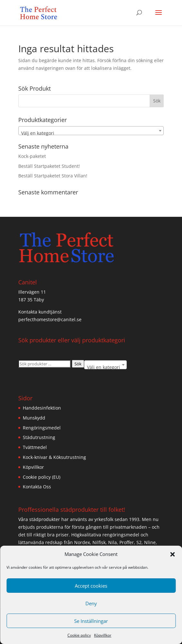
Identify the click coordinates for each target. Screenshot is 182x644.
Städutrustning (39, 437)
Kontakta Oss (37, 487)
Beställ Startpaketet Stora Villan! (53, 176)
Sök (78, 364)
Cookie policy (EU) (42, 477)
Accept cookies (91, 586)
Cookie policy (79, 635)
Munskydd (34, 418)
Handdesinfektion (42, 408)
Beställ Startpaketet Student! (49, 166)
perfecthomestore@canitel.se (50, 319)
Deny (91, 603)
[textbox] (91, 133)
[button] (172, 554)
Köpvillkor (103, 635)
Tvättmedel (35, 447)
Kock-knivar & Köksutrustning (54, 457)
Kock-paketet (32, 156)
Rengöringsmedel (42, 428)
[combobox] (91, 131)
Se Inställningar (91, 621)
